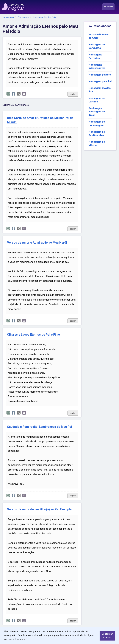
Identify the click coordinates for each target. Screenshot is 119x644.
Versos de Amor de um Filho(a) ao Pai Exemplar (40, 509)
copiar (73, 94)
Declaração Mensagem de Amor (97, 112)
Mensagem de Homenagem (97, 123)
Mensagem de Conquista (97, 46)
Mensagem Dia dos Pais (44, 17)
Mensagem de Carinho (97, 100)
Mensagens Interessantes (97, 66)
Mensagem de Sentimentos (97, 134)
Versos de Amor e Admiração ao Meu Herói (37, 243)
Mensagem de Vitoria (97, 144)
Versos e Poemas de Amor (99, 36)
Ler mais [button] (20, 639)
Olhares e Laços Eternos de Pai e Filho (34, 335)
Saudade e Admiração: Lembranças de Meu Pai (40, 427)
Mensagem (23, 17)
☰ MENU (108, 7)
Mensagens (8, 17)
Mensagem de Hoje (100, 75)
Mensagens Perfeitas (95, 56)
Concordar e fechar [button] (107, 636)
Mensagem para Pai (100, 81)
